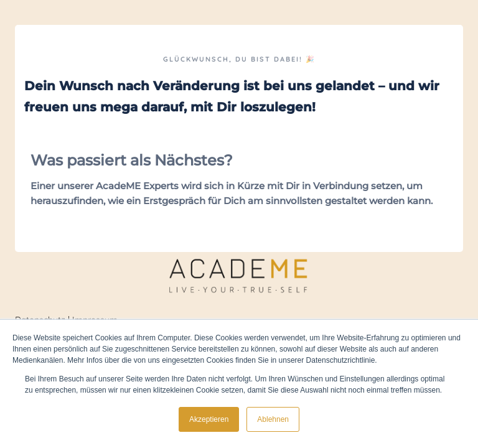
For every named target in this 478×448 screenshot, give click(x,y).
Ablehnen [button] (273, 419)
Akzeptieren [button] (209, 419)
